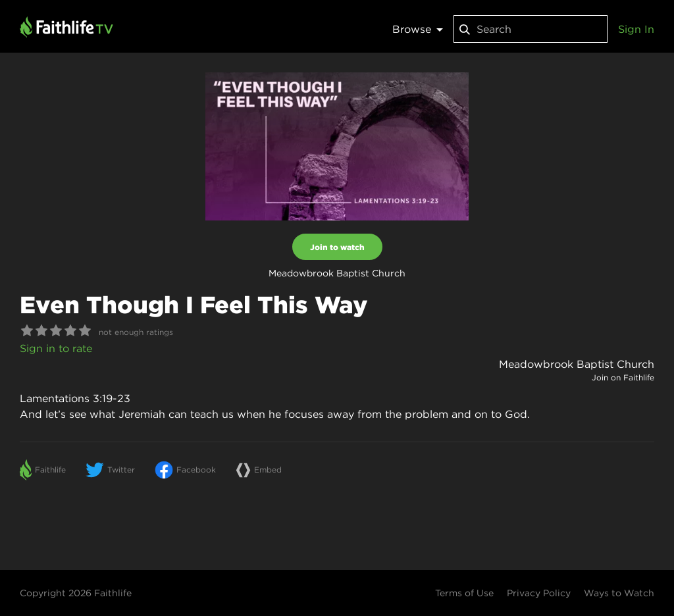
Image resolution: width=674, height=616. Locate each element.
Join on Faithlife (623, 377)
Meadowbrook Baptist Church (577, 364)
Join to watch (337, 247)
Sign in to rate (56, 348)
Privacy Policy (539, 593)
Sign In (636, 29)
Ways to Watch (619, 593)
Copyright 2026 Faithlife (76, 593)
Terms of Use (464, 593)
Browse (418, 29)
